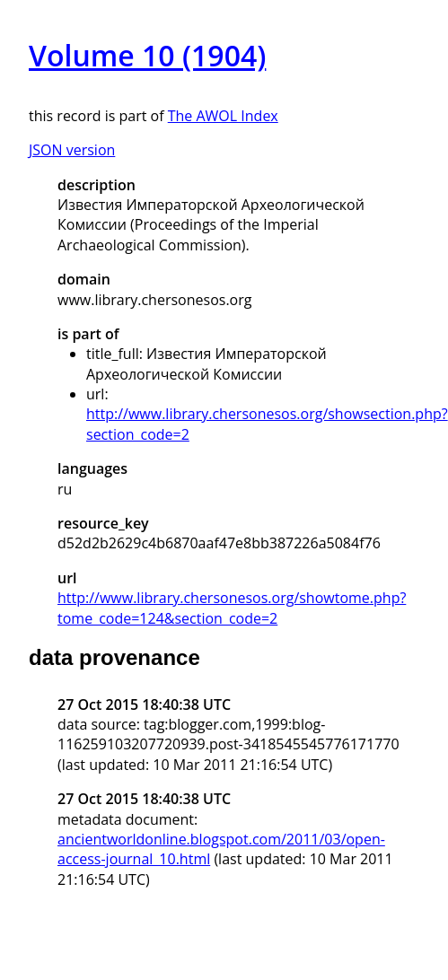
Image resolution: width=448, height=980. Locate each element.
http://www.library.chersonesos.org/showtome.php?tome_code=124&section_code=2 (232, 608)
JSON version (72, 150)
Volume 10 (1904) (147, 55)
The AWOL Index (223, 116)
